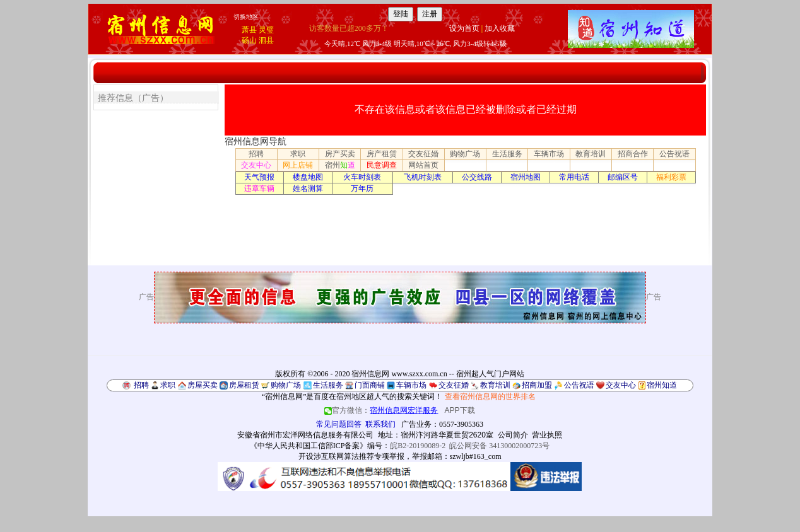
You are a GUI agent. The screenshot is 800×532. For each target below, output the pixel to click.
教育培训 (591, 154)
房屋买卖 (203, 385)
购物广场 (465, 154)
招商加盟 (537, 385)
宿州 (340, 165)
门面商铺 (370, 385)
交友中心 (256, 165)
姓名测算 (308, 188)
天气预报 (259, 177)
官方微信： (382, 410)
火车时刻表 (362, 177)
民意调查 (382, 165)
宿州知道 (662, 385)
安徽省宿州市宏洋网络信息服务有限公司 (305, 435)
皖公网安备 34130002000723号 (499, 446)
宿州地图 (526, 177)
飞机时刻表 (423, 177)
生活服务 (507, 154)
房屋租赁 (244, 385)
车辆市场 (549, 154)
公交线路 (477, 177)
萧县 (249, 30)
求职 (298, 154)
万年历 (362, 188)
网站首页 (423, 165)
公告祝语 (674, 154)
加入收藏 (500, 28)
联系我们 (380, 424)
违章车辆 (259, 188)
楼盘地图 (308, 177)
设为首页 (464, 28)
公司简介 (513, 435)
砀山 (249, 40)
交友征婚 (423, 154)
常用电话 (574, 177)
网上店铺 (298, 165)
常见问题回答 (339, 424)
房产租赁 (382, 154)
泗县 (266, 40)
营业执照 (547, 435)
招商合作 (633, 154)
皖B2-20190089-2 (418, 446)
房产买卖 (340, 154)
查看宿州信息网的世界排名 (490, 396)
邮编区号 (623, 177)
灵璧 (266, 30)
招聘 (256, 154)
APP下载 (460, 410)
